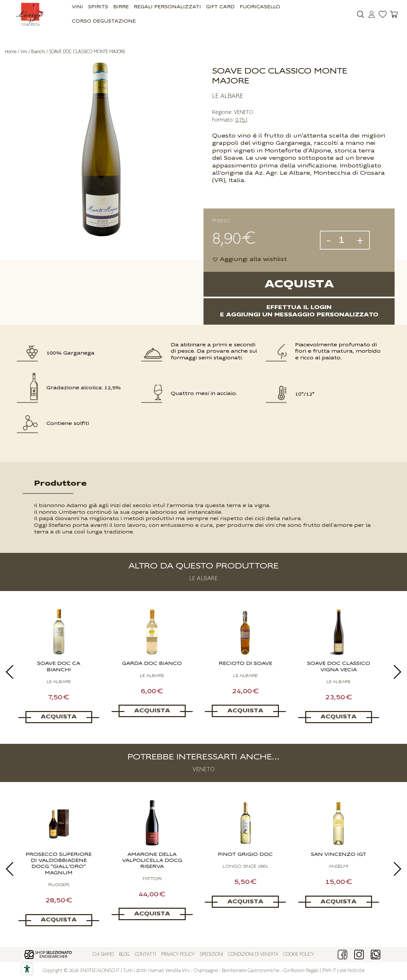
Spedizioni (211, 955)
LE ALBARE (228, 96)
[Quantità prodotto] (344, 240)
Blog (124, 955)
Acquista (299, 284)
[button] (249, 260)
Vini (77, 7)
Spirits (98, 7)
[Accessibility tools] (27, 969)
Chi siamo (103, 955)
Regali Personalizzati (167, 7)
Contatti (145, 955)
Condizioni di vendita (253, 955)
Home (11, 52)
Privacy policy (178, 955)
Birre (121, 7)
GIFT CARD (220, 7)
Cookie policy (299, 955)
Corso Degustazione (104, 21)
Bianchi (38, 52)
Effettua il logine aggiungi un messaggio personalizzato (299, 311)
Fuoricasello (260, 7)
